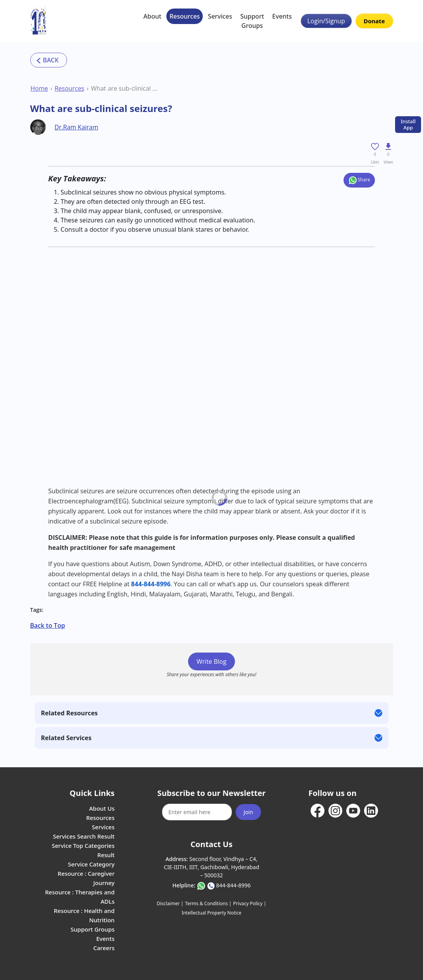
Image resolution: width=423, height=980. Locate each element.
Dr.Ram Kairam (77, 127)
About (152, 16)
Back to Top (48, 625)
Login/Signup (326, 21)
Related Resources (70, 713)
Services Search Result (84, 836)
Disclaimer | (170, 903)
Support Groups (252, 21)
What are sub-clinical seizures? (125, 88)
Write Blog (211, 661)
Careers (104, 948)
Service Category (91, 864)
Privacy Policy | (249, 903)
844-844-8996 (233, 885)
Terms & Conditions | (208, 903)
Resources (185, 16)
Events (282, 16)
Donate (374, 21)
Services (220, 16)
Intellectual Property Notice (211, 913)
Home (39, 88)
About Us (102, 808)
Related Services (66, 738)
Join (248, 812)
